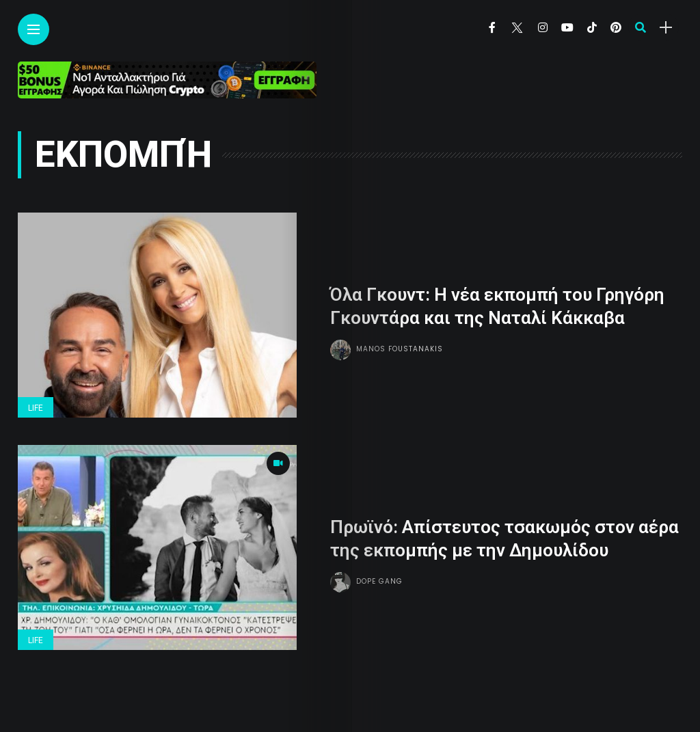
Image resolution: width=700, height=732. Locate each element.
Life (36, 408)
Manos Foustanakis (400, 349)
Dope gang (379, 581)
